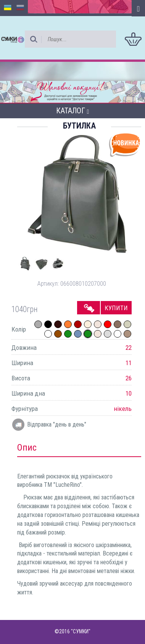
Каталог (73, 111)
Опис (27, 448)
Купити (116, 308)
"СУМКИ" (81, 631)
